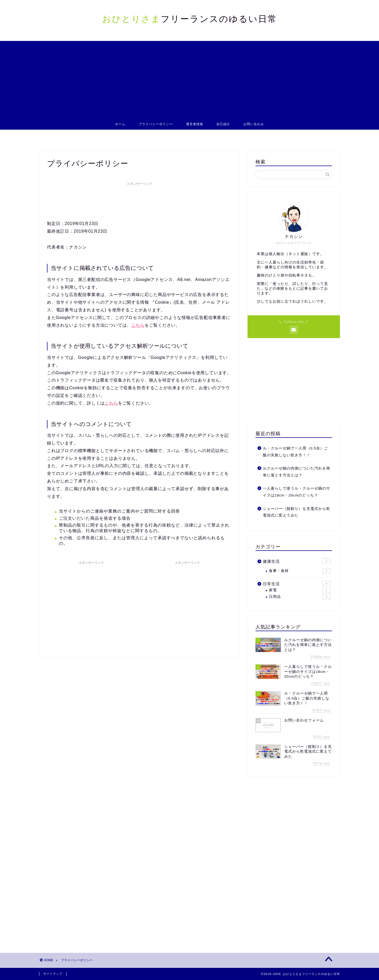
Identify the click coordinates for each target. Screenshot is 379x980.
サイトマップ (53, 974)
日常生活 (297, 583)
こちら (138, 325)
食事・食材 (300, 571)
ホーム (120, 124)
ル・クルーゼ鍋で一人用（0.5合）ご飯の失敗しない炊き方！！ (295, 452)
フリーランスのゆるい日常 (190, 19)
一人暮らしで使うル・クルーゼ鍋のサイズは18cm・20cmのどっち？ (297, 492)
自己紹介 (223, 124)
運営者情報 (195, 124)
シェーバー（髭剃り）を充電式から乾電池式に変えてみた (297, 512)
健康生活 (297, 561)
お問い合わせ (254, 124)
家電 (300, 590)
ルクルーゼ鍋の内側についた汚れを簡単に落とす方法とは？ (297, 472)
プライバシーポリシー (156, 124)
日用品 (300, 597)
